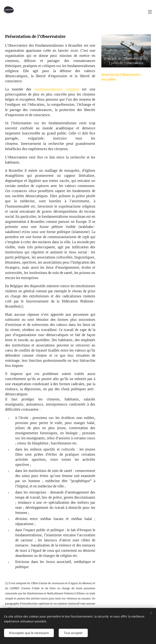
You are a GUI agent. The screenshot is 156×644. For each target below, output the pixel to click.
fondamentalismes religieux (57, 89)
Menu (150, 12)
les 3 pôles (109, 79)
